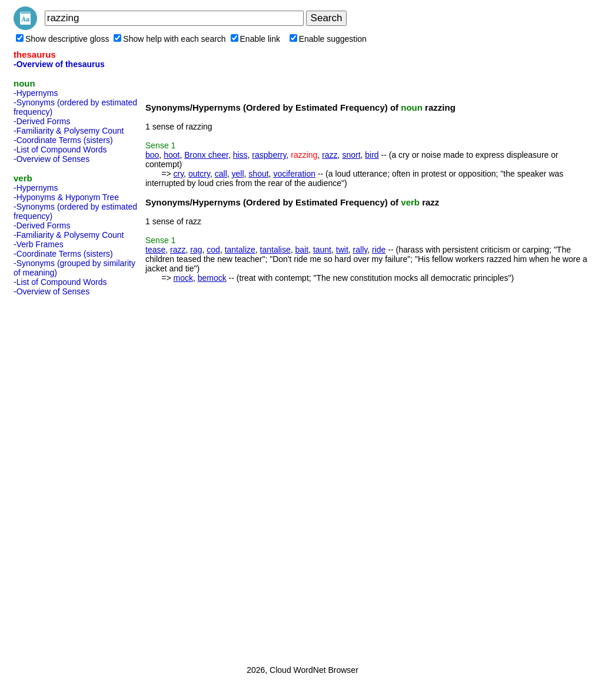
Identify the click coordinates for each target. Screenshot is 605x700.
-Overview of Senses (51, 159)
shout (258, 174)
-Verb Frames (39, 244)
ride (379, 250)
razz (330, 155)
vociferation (294, 174)
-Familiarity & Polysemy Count (69, 131)
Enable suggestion (328, 39)
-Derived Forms (42, 121)
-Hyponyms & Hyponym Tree (66, 197)
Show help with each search (169, 39)
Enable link (256, 39)
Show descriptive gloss (62, 39)
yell (238, 174)
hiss (240, 155)
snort (351, 155)
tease (155, 250)
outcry (199, 174)
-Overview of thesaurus (59, 64)
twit (342, 250)
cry (178, 174)
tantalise (275, 250)
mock (183, 278)
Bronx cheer (206, 155)
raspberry (269, 155)
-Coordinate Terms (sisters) (63, 140)
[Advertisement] (61, 477)
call (221, 174)
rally (360, 250)
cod (213, 250)
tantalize (240, 250)
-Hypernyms (36, 93)
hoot (172, 155)
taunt (322, 250)
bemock (212, 278)
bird (372, 155)
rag (196, 250)
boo (152, 155)
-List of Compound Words (60, 150)
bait (302, 250)
